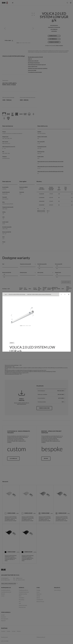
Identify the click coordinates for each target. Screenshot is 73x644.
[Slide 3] (27, 326)
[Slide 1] (21, 326)
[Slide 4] (30, 326)
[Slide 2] (24, 326)
